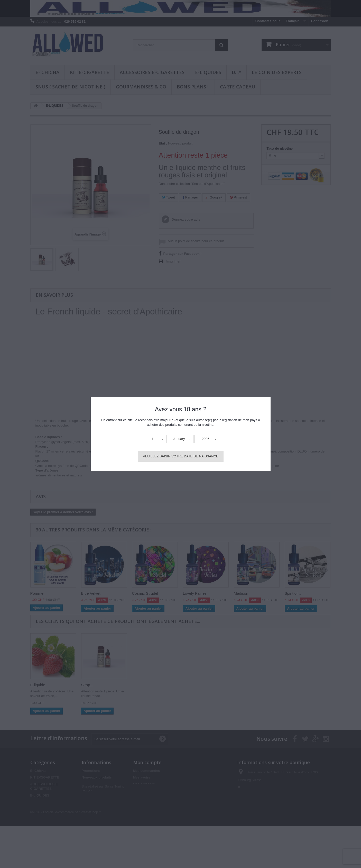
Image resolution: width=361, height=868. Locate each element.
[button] (154, 439)
